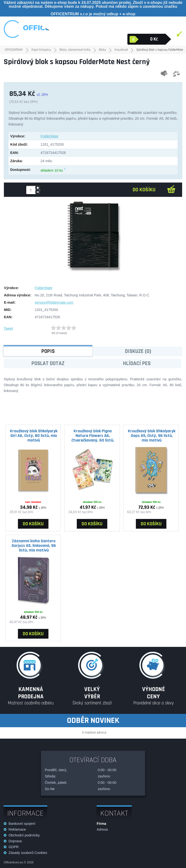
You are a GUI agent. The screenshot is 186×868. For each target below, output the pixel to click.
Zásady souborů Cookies (28, 853)
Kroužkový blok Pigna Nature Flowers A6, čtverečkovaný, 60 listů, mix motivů (93, 435)
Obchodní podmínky (24, 835)
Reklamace (17, 829)
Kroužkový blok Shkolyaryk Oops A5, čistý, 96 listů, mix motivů (152, 435)
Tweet (8, 328)
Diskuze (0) (138, 351)
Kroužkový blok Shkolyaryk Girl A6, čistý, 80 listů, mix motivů (34, 435)
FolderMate (49, 136)
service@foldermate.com (54, 302)
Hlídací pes (137, 363)
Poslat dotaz (48, 363)
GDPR (14, 847)
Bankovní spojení (22, 824)
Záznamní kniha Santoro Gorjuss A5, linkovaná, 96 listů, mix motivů (34, 545)
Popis (48, 351)
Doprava (15, 841)
